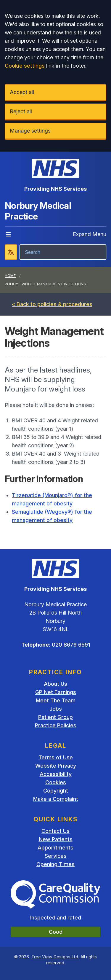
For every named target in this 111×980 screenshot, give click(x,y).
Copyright (56, 791)
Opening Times (55, 864)
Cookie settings (25, 66)
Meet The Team (56, 700)
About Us (55, 684)
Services (56, 856)
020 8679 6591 (71, 645)
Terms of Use (56, 757)
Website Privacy (56, 766)
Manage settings (30, 131)
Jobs (56, 709)
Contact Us (55, 831)
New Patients (56, 839)
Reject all (21, 111)
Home (10, 276)
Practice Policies (56, 725)
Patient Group (55, 717)
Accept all (22, 92)
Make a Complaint (56, 799)
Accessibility (56, 774)
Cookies (56, 782)
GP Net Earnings (56, 692)
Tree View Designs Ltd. (55, 957)
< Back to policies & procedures (52, 304)
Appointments (55, 848)
